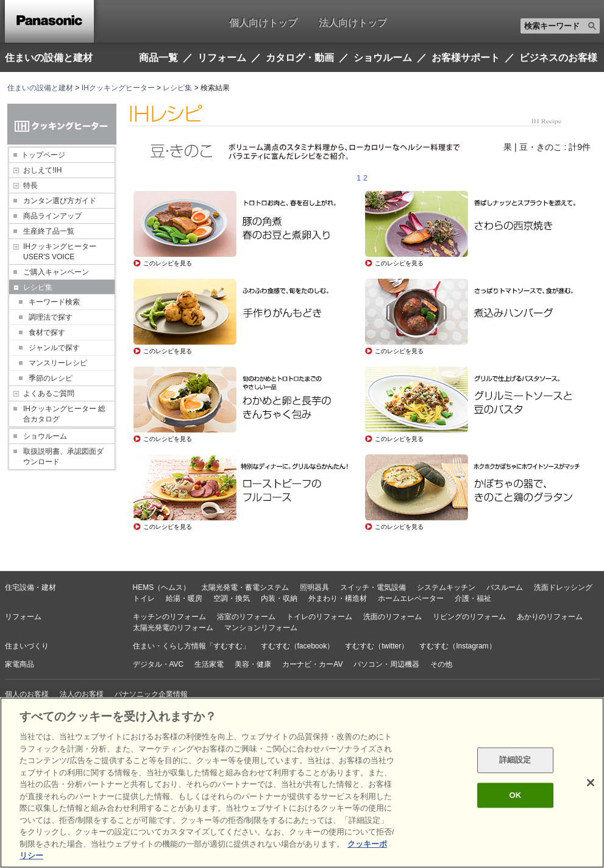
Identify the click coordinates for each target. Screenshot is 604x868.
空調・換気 (232, 598)
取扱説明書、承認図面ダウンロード (63, 457)
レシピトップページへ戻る (177, 558)
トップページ (43, 155)
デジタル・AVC (158, 664)
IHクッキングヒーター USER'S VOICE (60, 252)
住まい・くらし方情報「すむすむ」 (191, 646)
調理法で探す (51, 317)
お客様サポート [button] (466, 58)
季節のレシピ (51, 378)
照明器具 (314, 587)
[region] (302, 783)
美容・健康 (253, 664)
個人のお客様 (27, 694)
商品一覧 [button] (158, 58)
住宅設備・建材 (30, 587)
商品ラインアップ (52, 216)
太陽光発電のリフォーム (173, 628)
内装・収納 (279, 598)
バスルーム (505, 587)
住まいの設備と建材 (49, 57)
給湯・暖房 (184, 598)
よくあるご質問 (49, 393)
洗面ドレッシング (563, 587)
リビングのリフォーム (469, 617)
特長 (30, 185)
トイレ (144, 598)
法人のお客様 (82, 694)
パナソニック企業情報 (151, 694)
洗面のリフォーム (393, 617)
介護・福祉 (473, 598)
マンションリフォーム (261, 628)
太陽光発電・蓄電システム (245, 587)
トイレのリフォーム (319, 617)
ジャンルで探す (54, 348)
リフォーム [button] (222, 58)
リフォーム (23, 617)
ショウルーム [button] (383, 58)
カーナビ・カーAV (312, 664)
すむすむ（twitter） (377, 646)
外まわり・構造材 (338, 598)
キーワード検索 (54, 302)
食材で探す (47, 332)
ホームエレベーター (411, 598)
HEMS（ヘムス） (162, 587)
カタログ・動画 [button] (300, 58)
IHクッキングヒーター (118, 88)
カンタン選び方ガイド (60, 201)
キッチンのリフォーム (169, 617)
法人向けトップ (353, 23)
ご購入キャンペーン (56, 272)
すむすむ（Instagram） (457, 646)
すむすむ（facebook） (298, 646)
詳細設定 (515, 760)
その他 (441, 664)
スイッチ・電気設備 (373, 587)
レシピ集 (177, 88)
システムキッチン (446, 587)
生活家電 (209, 664)
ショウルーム (45, 436)
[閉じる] (591, 783)
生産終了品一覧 (49, 231)
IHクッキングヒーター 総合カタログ (64, 414)
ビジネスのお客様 (558, 58)
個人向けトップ (263, 23)
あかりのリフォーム (550, 617)
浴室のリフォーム (246, 617)
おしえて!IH (42, 170)
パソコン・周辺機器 (386, 664)
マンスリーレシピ (58, 363)
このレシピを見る (168, 263)
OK (515, 795)
